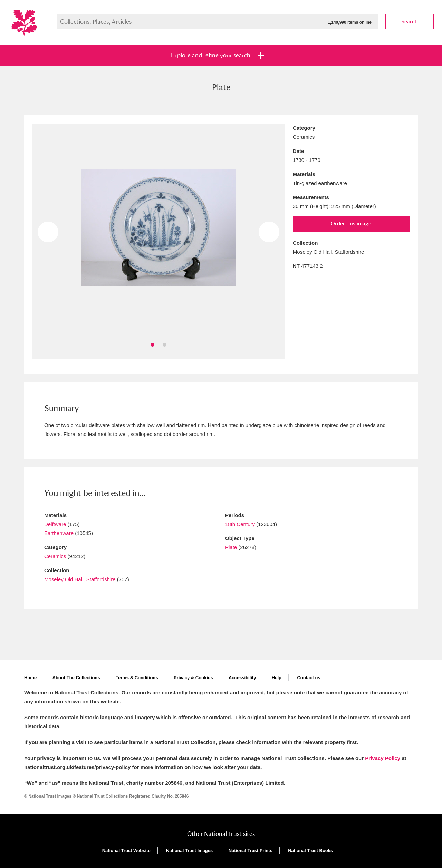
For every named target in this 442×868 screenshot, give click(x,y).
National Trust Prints (251, 851)
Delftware (55, 524)
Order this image (351, 223)
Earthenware (59, 533)
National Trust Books (310, 851)
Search (410, 22)
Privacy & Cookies (193, 678)
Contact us (309, 678)
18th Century (240, 524)
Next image (269, 232)
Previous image (48, 232)
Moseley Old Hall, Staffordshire (80, 579)
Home (30, 678)
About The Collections (76, 678)
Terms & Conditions (137, 678)
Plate (231, 547)
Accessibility (242, 678)
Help (277, 678)
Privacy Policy (383, 758)
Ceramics (55, 556)
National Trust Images (189, 851)
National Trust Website (126, 851)
